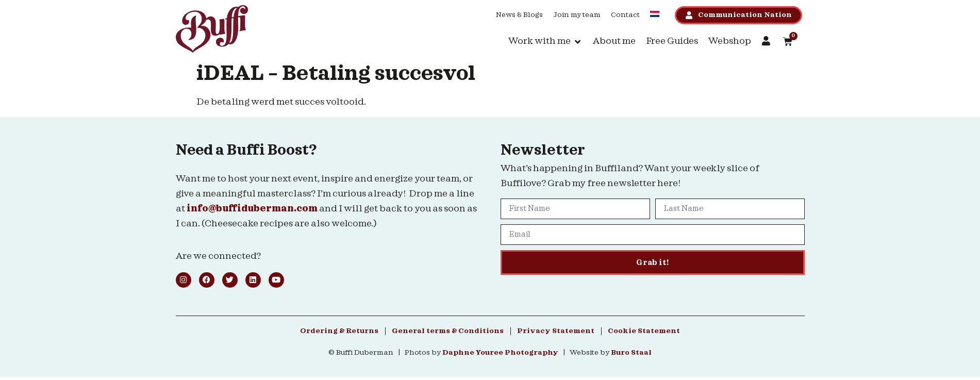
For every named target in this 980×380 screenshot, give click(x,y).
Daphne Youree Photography (500, 353)
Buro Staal (631, 353)
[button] (545, 42)
